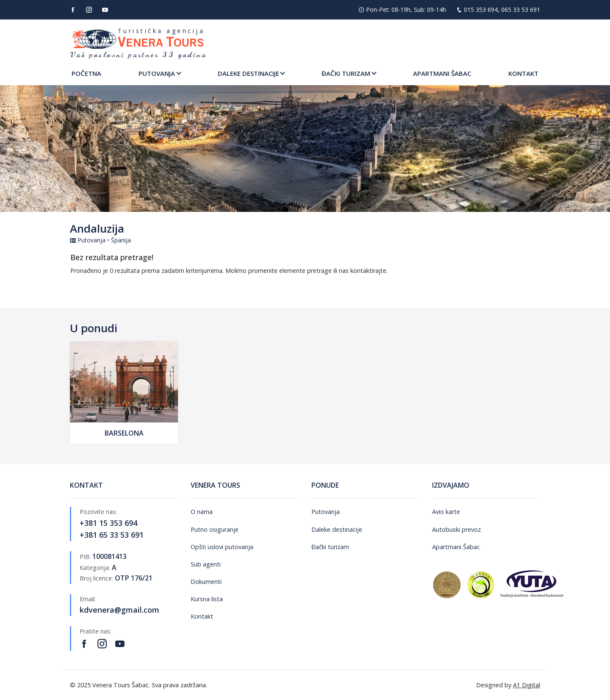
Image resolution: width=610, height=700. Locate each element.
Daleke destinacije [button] (248, 73)
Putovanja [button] (157, 73)
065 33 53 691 (521, 10)
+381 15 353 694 (108, 523)
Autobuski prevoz (456, 529)
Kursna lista (207, 599)
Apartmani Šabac (442, 73)
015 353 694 (481, 10)
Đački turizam (330, 547)
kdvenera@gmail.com (119, 610)
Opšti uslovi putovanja (222, 547)
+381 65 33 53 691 (112, 535)
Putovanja (326, 512)
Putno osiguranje (215, 529)
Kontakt (523, 73)
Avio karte (446, 512)
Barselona (124, 433)
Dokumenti (206, 582)
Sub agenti (206, 564)
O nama (202, 512)
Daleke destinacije (337, 529)
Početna (86, 73)
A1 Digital (527, 685)
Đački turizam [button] (346, 73)
